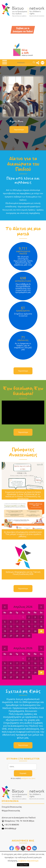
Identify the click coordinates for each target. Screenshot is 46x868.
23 (29, 631)
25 (41, 631)
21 (17, 631)
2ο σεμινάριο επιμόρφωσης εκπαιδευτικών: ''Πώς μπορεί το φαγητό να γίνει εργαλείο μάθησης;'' (23, 534)
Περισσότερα (19, 130)
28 (17, 636)
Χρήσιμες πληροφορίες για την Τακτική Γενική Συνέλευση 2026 (23, 573)
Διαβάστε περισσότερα (28, 861)
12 (5, 626)
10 (35, 622)
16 (29, 626)
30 (29, 636)
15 (23, 626)
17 (35, 626)
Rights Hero (16, 121)
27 (11, 636)
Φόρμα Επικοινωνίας (11, 811)
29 (23, 636)
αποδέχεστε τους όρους (28, 778)
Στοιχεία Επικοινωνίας (12, 807)
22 (23, 631)
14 (17, 626)
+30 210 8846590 (10, 825)
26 (5, 636)
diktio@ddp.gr (9, 828)
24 (35, 631)
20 (11, 631)
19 (5, 631)
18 (41, 626)
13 (11, 626)
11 (41, 622)
